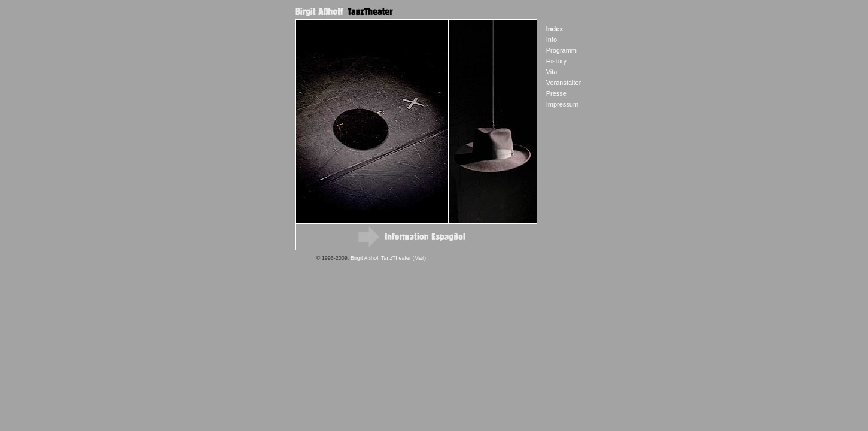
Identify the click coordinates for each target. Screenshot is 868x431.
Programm (561, 50)
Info (552, 40)
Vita (552, 72)
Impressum (562, 104)
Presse (556, 93)
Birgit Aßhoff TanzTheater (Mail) (388, 258)
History (556, 61)
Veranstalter (564, 83)
